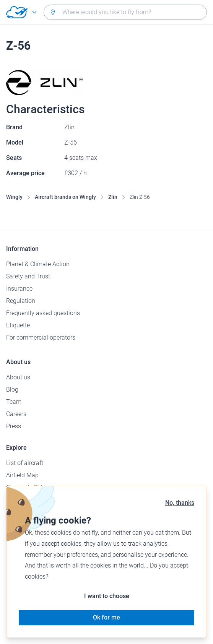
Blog (12, 389)
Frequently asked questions (43, 313)
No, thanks (180, 503)
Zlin (113, 197)
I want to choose (107, 596)
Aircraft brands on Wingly (65, 197)
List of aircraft (25, 463)
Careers (16, 414)
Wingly (14, 197)
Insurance (19, 289)
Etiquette (18, 325)
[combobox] (125, 12)
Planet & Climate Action (38, 264)
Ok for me (106, 617)
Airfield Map (22, 475)
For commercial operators (41, 337)
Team (14, 402)
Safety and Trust (28, 276)
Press (14, 426)
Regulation (21, 301)
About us (18, 377)
